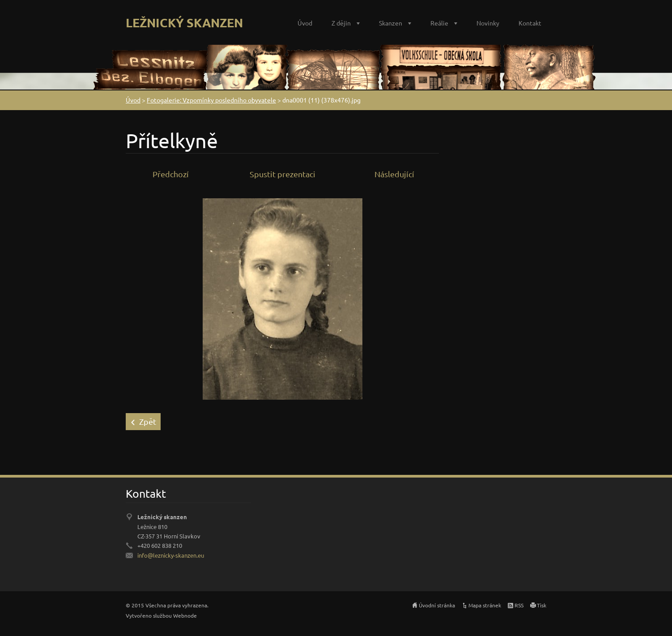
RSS (519, 605)
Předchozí (171, 174)
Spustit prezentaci (283, 174)
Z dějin (341, 23)
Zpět (148, 421)
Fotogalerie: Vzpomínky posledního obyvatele (211, 100)
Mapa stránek (485, 605)
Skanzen (391, 23)
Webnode (185, 615)
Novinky (488, 23)
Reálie (439, 23)
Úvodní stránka (437, 605)
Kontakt (530, 23)
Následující (394, 174)
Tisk (542, 605)
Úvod (305, 23)
